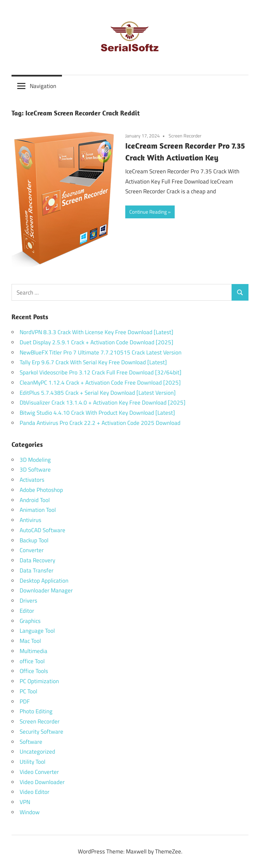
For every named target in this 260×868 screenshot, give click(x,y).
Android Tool (35, 500)
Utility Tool (32, 762)
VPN (25, 802)
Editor (27, 611)
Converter (32, 550)
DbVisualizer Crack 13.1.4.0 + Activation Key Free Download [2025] (103, 403)
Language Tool (37, 631)
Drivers (28, 601)
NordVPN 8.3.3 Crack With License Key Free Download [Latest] (96, 332)
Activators (32, 480)
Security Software (41, 732)
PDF (25, 701)
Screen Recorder (185, 136)
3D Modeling (35, 460)
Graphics (30, 621)
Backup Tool (34, 540)
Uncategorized (37, 752)
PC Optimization (39, 681)
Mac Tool (30, 641)
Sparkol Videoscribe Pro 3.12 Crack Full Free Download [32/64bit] (101, 372)
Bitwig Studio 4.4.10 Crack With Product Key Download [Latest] (97, 413)
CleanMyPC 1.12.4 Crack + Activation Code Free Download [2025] (100, 383)
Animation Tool (38, 510)
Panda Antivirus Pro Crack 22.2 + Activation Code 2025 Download (100, 423)
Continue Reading (148, 212)
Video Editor (35, 792)
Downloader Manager (46, 590)
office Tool (32, 661)
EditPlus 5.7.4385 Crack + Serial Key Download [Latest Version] (98, 393)
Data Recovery (37, 560)
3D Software (35, 470)
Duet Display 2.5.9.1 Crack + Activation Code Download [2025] (96, 342)
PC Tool (28, 691)
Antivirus (30, 520)
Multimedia (34, 651)
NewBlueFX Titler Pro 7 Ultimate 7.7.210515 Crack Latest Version (101, 352)
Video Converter (39, 772)
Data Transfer (37, 570)
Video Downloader (42, 782)
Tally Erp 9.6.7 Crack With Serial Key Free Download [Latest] (93, 362)
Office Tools (34, 671)
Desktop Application (44, 581)
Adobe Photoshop (41, 490)
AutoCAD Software (42, 530)
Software (31, 742)
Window (30, 812)
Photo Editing (36, 711)
